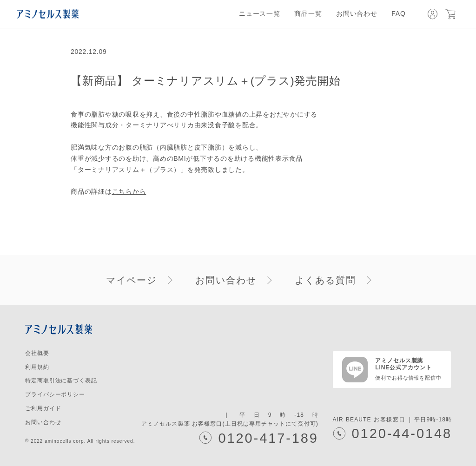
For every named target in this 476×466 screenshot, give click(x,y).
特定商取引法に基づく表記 (61, 381)
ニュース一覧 (260, 13)
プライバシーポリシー (55, 394)
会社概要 (37, 353)
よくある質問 (325, 280)
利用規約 (37, 367)
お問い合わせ (357, 13)
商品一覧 (308, 13)
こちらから (129, 191)
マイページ (132, 280)
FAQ (398, 13)
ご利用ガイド (43, 408)
